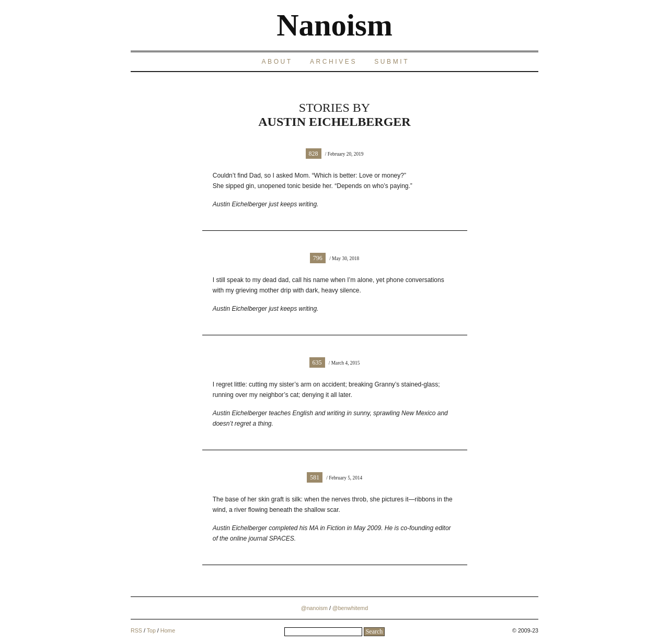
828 (314, 154)
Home (168, 630)
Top (151, 630)
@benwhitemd (350, 608)
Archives (333, 62)
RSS (136, 630)
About (277, 62)
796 (318, 258)
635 (317, 362)
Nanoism (334, 25)
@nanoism (314, 608)
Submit (392, 62)
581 (315, 477)
